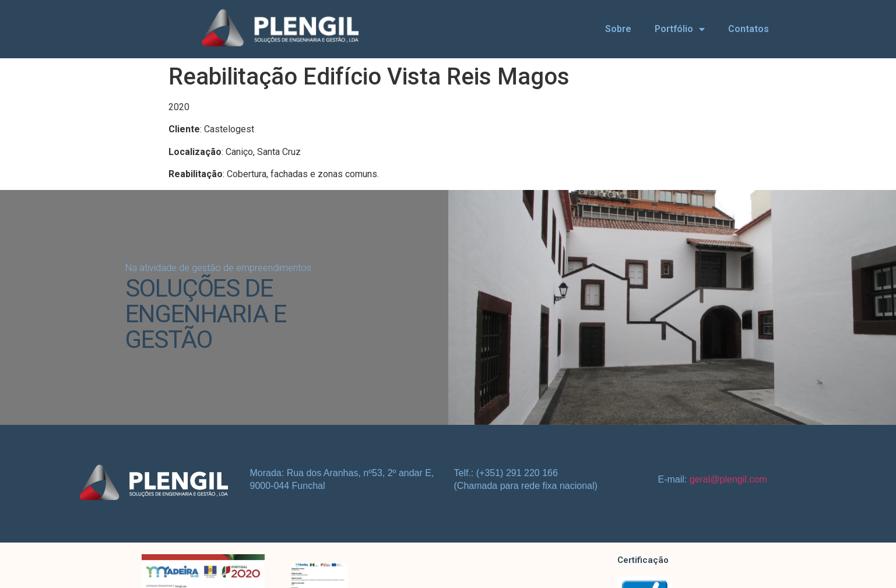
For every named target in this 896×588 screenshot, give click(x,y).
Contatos (749, 29)
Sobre (618, 29)
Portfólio (680, 29)
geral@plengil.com (728, 478)
